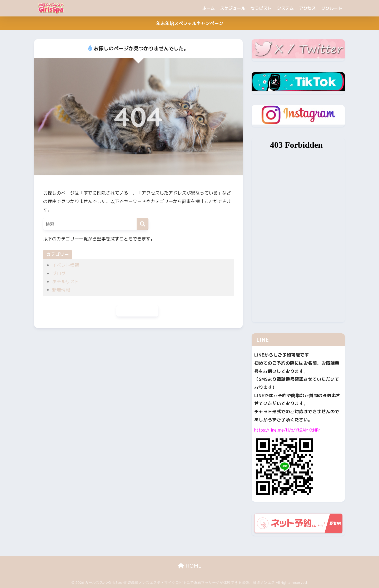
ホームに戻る (137, 311)
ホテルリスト (66, 282)
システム (285, 8)
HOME (190, 566)
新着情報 (61, 290)
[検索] (143, 224)
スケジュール (233, 8)
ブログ (59, 273)
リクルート (332, 8)
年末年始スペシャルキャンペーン (190, 23)
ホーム (208, 8)
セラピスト (261, 8)
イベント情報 (66, 265)
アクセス (307, 8)
